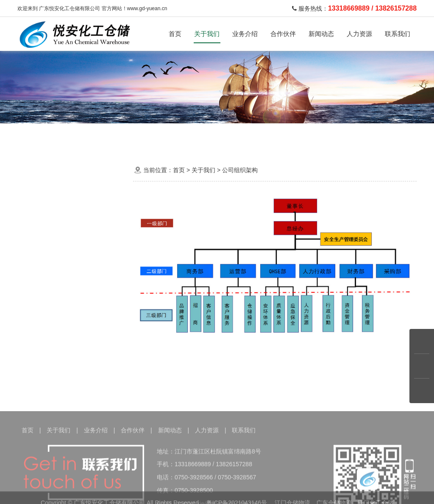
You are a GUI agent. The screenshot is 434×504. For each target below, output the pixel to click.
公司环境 (71, 285)
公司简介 (71, 226)
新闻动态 (321, 34)
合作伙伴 (283, 34)
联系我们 (398, 34)
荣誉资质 (71, 265)
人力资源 (359, 34)
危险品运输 (118, 138)
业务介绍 (245, 34)
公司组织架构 (71, 246)
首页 (175, 34)
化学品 (77, 138)
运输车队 (161, 138)
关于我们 (207, 34)
